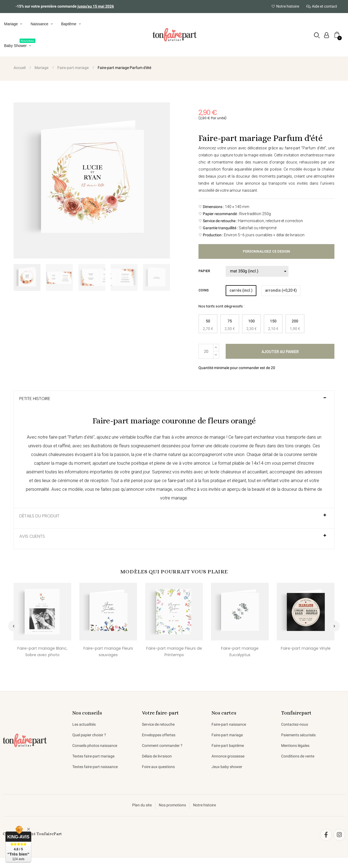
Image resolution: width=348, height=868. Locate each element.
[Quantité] (206, 351)
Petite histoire (35, 399)
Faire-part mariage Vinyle (306, 648)
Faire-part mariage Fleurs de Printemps (174, 652)
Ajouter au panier (280, 352)
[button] (317, 35)
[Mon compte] (327, 35)
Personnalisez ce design (266, 251)
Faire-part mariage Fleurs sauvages (108, 652)
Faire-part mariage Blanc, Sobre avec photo (42, 652)
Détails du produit (39, 516)
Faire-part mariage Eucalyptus (240, 652)
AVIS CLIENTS (32, 536)
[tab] (174, 401)
